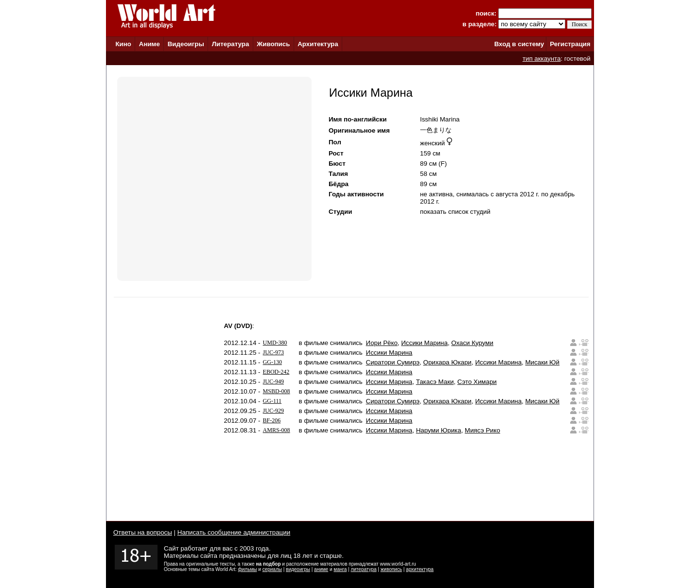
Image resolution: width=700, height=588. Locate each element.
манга (340, 569)
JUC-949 (273, 381)
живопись (391, 569)
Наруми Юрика (439, 430)
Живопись (273, 44)
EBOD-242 (276, 372)
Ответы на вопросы (143, 532)
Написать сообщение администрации (234, 532)
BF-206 (272, 420)
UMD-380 (275, 343)
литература (363, 569)
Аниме (149, 44)
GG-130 (272, 362)
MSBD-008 (277, 391)
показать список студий (455, 212)
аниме (321, 569)
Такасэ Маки (435, 382)
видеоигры (298, 569)
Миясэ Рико (482, 430)
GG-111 (272, 401)
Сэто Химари (477, 382)
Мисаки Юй (543, 362)
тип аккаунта (542, 59)
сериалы (272, 569)
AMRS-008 (277, 430)
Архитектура (318, 44)
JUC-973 (273, 352)
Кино (123, 44)
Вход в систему (519, 44)
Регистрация (570, 44)
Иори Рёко (382, 343)
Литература (231, 44)
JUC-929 (273, 411)
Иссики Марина (424, 343)
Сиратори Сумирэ (393, 362)
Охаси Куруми (472, 343)
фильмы (248, 569)
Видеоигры (186, 44)
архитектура (420, 569)
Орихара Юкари (448, 362)
